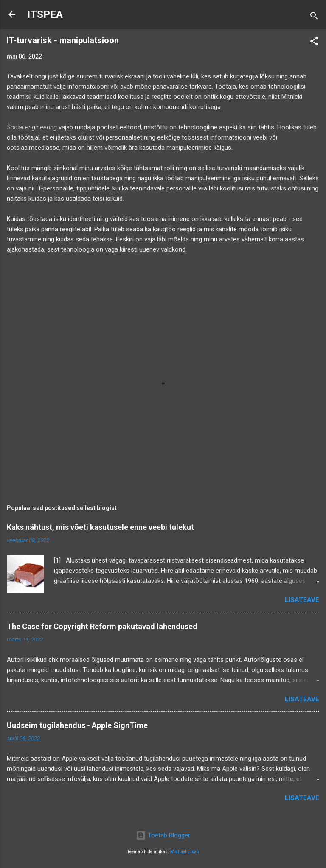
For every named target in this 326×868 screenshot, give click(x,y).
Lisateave (302, 600)
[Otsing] (314, 17)
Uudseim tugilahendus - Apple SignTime (77, 725)
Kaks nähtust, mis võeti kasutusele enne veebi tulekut (100, 527)
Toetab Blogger (163, 835)
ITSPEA (45, 14)
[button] (314, 43)
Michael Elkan (185, 852)
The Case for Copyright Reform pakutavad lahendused (102, 626)
